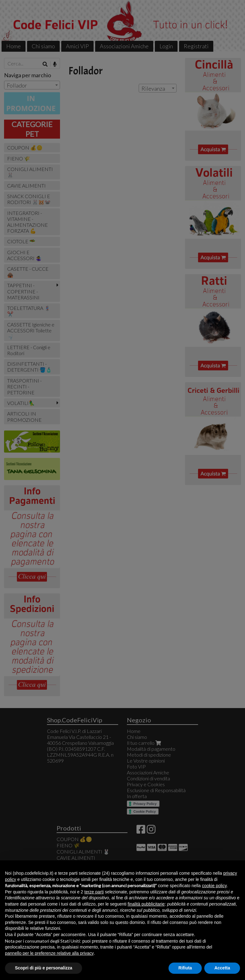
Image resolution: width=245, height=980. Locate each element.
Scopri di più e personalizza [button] (44, 968)
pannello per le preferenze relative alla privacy (49, 953)
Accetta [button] (222, 968)
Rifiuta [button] (185, 968)
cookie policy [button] (214, 886)
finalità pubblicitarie (146, 904)
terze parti (94, 892)
